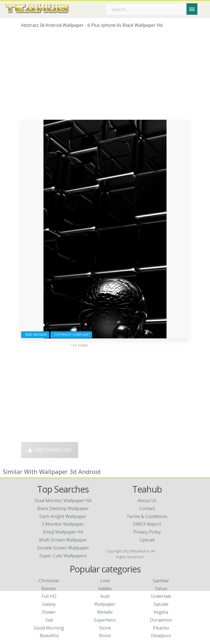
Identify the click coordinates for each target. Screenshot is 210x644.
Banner (49, 589)
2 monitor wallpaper (63, 524)
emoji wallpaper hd (63, 532)
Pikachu (161, 628)
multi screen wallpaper (63, 540)
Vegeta (161, 612)
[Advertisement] (105, 76)
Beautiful (49, 636)
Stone (105, 628)
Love (105, 581)
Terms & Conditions (147, 516)
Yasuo (161, 589)
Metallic (105, 612)
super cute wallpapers (63, 556)
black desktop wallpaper (63, 508)
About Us (147, 500)
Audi (105, 596)
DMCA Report (147, 524)
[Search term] (153, 9)
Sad (49, 620)
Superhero (105, 620)
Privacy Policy (147, 532)
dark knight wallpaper (63, 516)
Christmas (49, 581)
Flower (49, 612)
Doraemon (161, 620)
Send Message (35, 334)
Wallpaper (105, 604)
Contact (147, 508)
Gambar (161, 581)
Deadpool (161, 636)
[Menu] (192, 9)
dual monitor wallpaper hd (63, 500)
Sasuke (161, 604)
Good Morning (49, 628)
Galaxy (49, 604)
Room (105, 636)
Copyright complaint (71, 334)
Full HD (49, 596)
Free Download (50, 450)
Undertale (161, 596)
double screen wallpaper (63, 548)
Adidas (105, 589)
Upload (147, 540)
